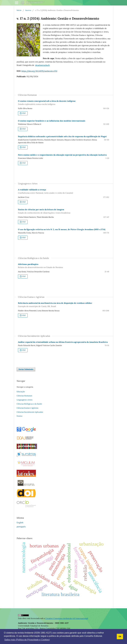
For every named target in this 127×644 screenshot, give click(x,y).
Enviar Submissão (26, 369)
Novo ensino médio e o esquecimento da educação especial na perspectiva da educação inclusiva (62, 155)
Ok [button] (120, 637)
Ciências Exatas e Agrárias (27, 408)
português (21, 527)
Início (19, 10)
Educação (21, 392)
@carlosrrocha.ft (42, 65)
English (20, 523)
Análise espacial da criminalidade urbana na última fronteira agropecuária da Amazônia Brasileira (63, 342)
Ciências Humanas (24, 396)
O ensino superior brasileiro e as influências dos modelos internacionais (52, 121)
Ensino (20, 416)
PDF (24, 113)
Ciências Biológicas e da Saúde (29, 404)
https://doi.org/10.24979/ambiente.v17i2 (39, 71)
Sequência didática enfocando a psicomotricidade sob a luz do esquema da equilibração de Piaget (62, 136)
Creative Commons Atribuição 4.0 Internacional (67, 618)
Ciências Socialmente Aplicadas (30, 412)
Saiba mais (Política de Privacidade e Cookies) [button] (27, 640)
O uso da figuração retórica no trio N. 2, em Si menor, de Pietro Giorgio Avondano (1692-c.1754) (62, 229)
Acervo (28, 10)
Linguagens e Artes (24, 400)
